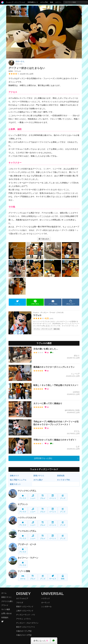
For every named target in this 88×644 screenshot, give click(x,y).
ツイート (17, 302)
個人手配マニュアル (18, 480)
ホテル (23, 577)
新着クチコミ (39, 476)
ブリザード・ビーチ (27, 544)
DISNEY (23, 594)
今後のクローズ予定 (24, 635)
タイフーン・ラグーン (28, 558)
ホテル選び (38, 480)
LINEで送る (35, 302)
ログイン (58, 2)
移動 (63, 577)
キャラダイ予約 (63, 480)
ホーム (4, 593)
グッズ (63, 497)
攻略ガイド (14, 476)
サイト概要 (6, 609)
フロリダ (20, 603)
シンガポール (46, 607)
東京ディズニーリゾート (26, 627)
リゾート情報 (24, 571)
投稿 (52, 2)
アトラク (23, 497)
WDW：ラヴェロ (15, 71)
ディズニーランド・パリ (26, 615)
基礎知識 (61, 476)
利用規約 (5, 618)
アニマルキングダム (27, 531)
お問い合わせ (7, 613)
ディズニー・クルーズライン (27, 623)
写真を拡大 (44, 239)
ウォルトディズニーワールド (16, 2)
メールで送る (53, 302)
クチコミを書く (7, 601)
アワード (5, 605)
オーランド (46, 603)
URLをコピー (71, 302)
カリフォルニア (22, 598)
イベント (53, 497)
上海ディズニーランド (25, 611)
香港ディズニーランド (25, 607)
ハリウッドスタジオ (27, 518)
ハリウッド (46, 598)
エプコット (23, 504)
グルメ (43, 497)
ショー (33, 497)
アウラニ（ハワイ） (24, 619)
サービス (53, 577)
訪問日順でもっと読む (43, 458)
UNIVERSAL (52, 594)
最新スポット (15, 484)
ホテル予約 (44, 2)
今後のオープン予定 (24, 631)
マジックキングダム (27, 491)
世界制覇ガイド (33, 2)
